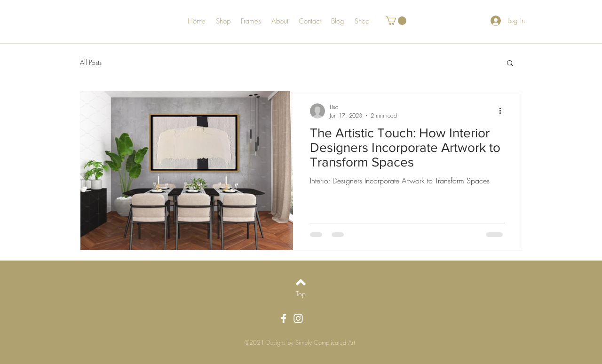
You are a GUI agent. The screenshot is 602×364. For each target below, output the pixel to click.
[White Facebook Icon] (284, 318)
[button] (396, 21)
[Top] (301, 293)
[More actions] (503, 111)
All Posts (91, 62)
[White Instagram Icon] (298, 318)
